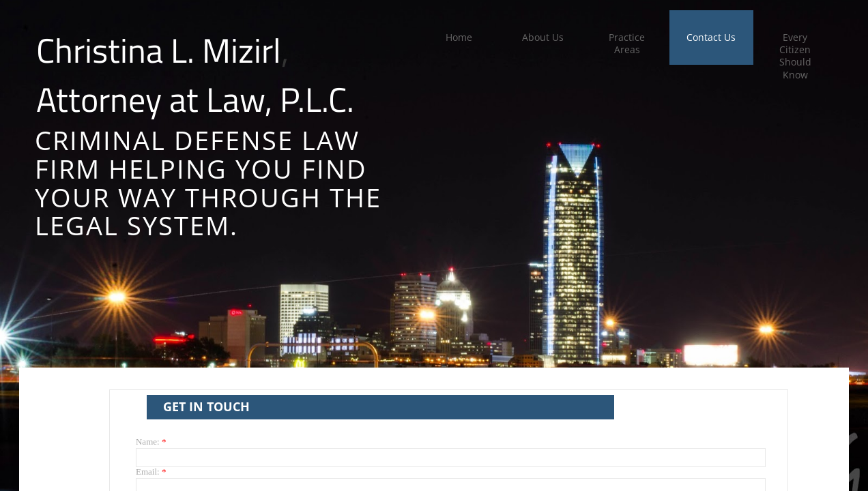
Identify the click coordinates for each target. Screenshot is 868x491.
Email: (151, 472)
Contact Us (711, 37)
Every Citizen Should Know (795, 56)
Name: (151, 442)
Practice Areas (627, 43)
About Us (543, 37)
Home (459, 37)
